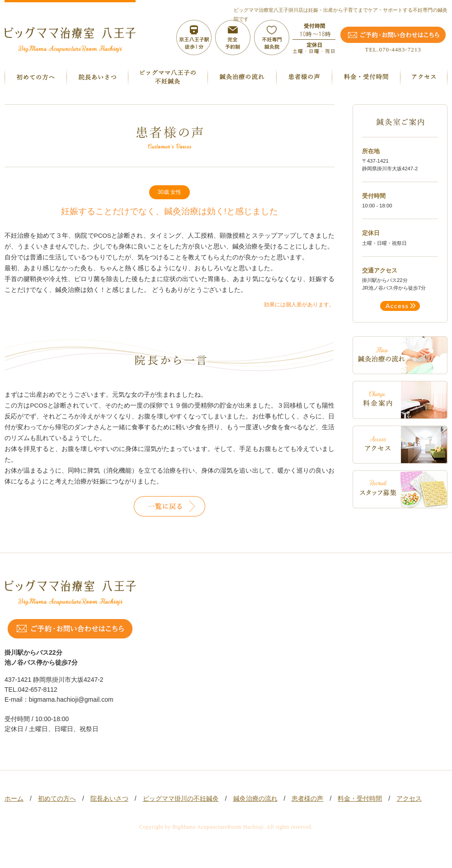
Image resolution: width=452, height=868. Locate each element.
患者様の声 (307, 798)
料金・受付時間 (360, 798)
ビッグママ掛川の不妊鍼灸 (181, 798)
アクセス (409, 798)
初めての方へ (57, 798)
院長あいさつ (109, 798)
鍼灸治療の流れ (255, 798)
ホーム (14, 798)
